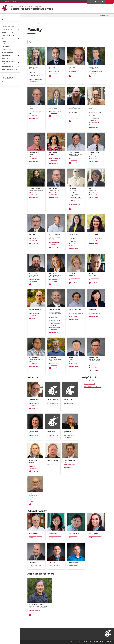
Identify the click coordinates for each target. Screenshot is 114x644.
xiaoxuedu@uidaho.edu (56, 536)
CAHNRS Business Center (93, 387)
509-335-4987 (75, 206)
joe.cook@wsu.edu (96, 123)
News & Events (6, 74)
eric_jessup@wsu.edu (77, 204)
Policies (96, 642)
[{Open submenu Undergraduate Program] (19, 26)
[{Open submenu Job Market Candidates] (19, 36)
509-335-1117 (70, 437)
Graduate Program (7, 29)
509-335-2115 (55, 365)
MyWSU (102, 642)
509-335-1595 (35, 405)
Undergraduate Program (8, 26)
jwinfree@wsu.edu (75, 565)
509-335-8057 (75, 73)
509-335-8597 (35, 281)
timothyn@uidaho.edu (36, 565)
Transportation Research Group (8, 62)
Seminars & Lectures (7, 66)
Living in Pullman (6, 82)
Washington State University (9, 1)
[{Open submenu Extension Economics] (19, 55)
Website (32, 538)
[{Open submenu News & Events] (19, 74)
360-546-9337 (35, 468)
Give (110, 2)
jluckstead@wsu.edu (56, 242)
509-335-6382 (95, 159)
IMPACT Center (6, 58)
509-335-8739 (95, 240)
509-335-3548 (35, 240)
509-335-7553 (75, 246)
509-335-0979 (35, 116)
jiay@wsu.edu (75, 362)
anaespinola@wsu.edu (57, 159)
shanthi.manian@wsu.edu (97, 238)
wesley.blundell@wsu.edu (97, 71)
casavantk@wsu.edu (54, 404)
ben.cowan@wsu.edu (37, 157)
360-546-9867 (35, 81)
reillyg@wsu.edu (36, 466)
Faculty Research (90, 384)
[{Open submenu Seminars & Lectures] (19, 66)
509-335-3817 (95, 124)
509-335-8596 (95, 368)
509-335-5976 (35, 364)
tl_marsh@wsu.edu (36, 279)
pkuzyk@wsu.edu (36, 435)
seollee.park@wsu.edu (97, 314)
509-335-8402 (35, 315)
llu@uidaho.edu (74, 536)
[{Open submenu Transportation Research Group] (19, 62)
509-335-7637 (75, 160)
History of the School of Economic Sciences (8, 78)
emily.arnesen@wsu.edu (37, 79)
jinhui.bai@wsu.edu (56, 71)
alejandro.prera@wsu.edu (38, 362)
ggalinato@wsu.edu (96, 157)
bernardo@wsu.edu (36, 404)
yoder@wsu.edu (95, 366)
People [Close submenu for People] (4, 39)
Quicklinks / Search (96, 2)
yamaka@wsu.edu (53, 465)
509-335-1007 (95, 73)
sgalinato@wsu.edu (36, 610)
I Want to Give (5, 23)
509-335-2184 (35, 159)
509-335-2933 (75, 280)
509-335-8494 (55, 160)
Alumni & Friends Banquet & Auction (9, 70)
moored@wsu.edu (71, 435)
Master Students (7, 49)
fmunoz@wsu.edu (36, 314)
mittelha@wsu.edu (96, 278)
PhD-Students (6, 47)
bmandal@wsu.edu (76, 244)
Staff (4, 44)
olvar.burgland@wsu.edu (36, 536)
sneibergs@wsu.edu (56, 328)
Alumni (109, 15)
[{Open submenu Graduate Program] (19, 29)
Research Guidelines (7, 32)
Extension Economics (8, 55)
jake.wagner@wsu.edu (57, 363)
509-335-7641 (55, 195)
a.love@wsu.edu (36, 238)
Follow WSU (108, 642)
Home (5, 20)
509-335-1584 (95, 195)
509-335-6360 (55, 330)
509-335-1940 (55, 244)
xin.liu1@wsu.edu (95, 193)
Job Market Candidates (8, 36)
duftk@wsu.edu (70, 404)
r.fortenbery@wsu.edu (77, 158)
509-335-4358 (55, 73)
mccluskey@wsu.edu (57, 279)
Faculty (4, 41)
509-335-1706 (95, 280)
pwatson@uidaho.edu (56, 565)
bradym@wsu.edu (36, 114)
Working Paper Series (8, 52)
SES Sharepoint (90, 381)
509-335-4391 (75, 118)
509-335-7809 (75, 364)
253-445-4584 (35, 195)
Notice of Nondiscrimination (9, 85)
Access (91, 642)
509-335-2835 (55, 281)
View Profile (55, 76)
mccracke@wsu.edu (76, 278)
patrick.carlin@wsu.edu (57, 111)
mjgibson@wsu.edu (56, 193)
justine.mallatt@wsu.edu (96, 536)
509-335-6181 (75, 317)
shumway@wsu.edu (71, 465)
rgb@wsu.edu (75, 71)
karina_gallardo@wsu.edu (38, 193)
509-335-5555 (55, 113)
